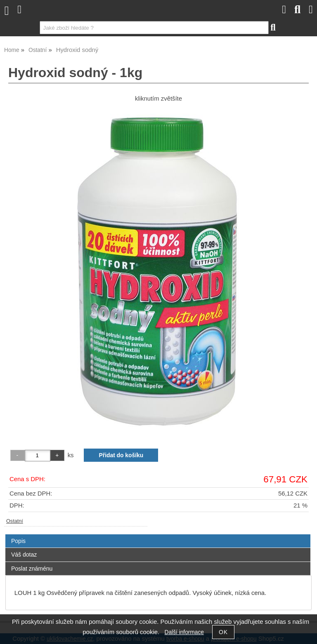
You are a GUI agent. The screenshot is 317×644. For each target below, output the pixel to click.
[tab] (158, 535)
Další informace (184, 632)
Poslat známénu (32, 569)
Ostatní (15, 521)
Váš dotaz (24, 555)
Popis (18, 541)
